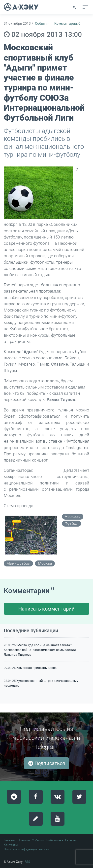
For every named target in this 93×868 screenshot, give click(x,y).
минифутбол (18, 563)
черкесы (73, 516)
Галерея (71, 840)
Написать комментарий (46, 609)
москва (45, 563)
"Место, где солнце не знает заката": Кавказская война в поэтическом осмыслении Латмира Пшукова (40, 650)
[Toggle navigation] (85, 7)
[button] (75, 7)
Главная (10, 840)
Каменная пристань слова (36, 668)
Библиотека (55, 840)
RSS (27, 862)
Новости (24, 840)
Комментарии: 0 (67, 24)
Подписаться (47, 763)
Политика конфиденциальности (26, 849)
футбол (72, 523)
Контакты (11, 845)
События (42, 24)
